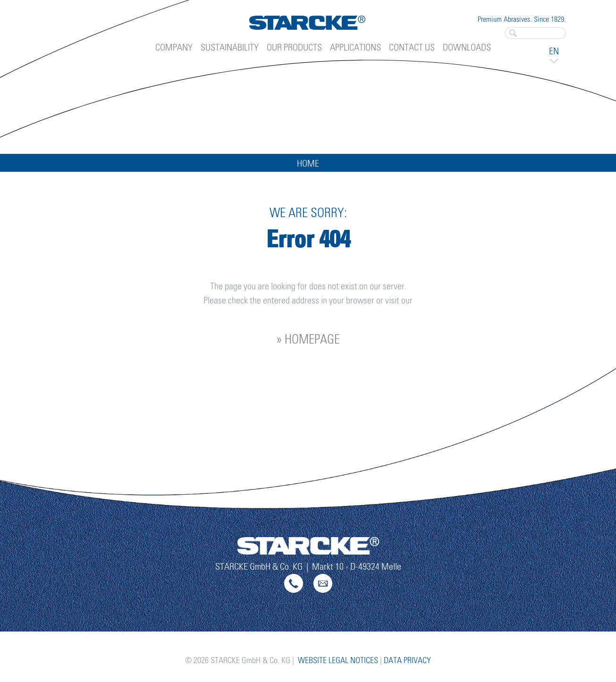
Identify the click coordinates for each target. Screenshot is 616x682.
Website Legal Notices (338, 661)
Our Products (294, 48)
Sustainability (230, 48)
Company (174, 48)
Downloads (467, 48)
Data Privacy (407, 661)
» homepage (308, 340)
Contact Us (412, 48)
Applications (355, 48)
